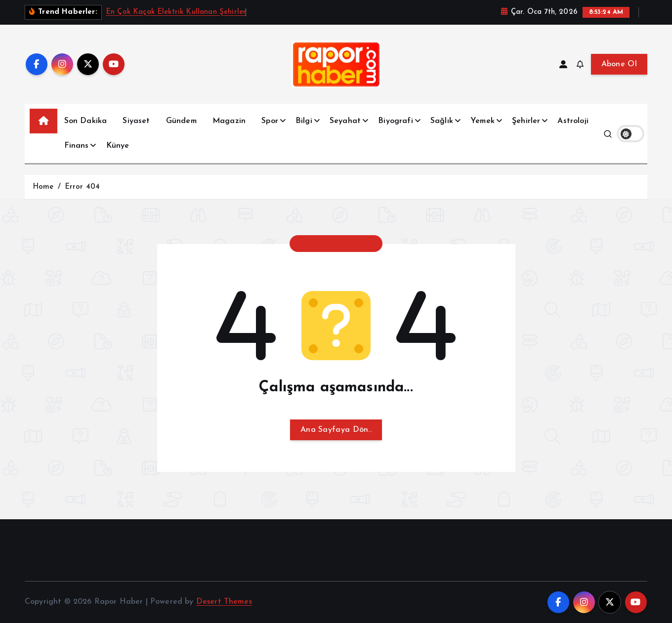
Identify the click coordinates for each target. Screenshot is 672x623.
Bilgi (304, 121)
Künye (118, 146)
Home (43, 187)
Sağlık (442, 121)
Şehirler (526, 121)
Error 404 (82, 187)
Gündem (181, 121)
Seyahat (345, 121)
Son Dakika (86, 121)
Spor (270, 121)
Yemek (483, 121)
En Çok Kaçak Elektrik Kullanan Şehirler (176, 12)
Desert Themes (224, 602)
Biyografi (395, 121)
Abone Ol (619, 64)
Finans (77, 146)
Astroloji (573, 121)
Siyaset (136, 121)
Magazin (229, 121)
